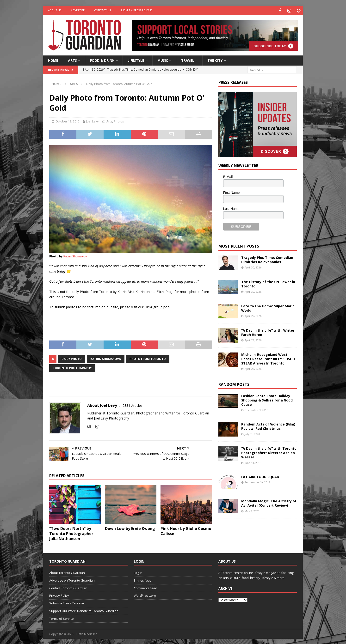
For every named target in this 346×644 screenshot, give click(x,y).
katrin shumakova (106, 358)
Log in (138, 572)
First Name (231, 192)
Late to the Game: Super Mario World (268, 307)
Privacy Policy (59, 595)
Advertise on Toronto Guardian (72, 580)
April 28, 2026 (253, 368)
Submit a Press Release (136, 10)
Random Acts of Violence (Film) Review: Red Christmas (268, 426)
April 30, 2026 (253, 267)
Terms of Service (62, 618)
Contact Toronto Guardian (68, 587)
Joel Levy (92, 121)
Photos (119, 121)
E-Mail (228, 176)
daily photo (72, 358)
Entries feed (143, 580)
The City (215, 60)
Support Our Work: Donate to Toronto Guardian (84, 610)
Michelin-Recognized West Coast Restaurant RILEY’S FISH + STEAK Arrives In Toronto (268, 358)
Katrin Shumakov (75, 256)
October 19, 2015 (68, 121)
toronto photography (72, 367)
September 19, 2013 (257, 482)
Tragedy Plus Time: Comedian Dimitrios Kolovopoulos (267, 259)
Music (163, 60)
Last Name (231, 208)
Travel (188, 60)
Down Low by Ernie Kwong (130, 528)
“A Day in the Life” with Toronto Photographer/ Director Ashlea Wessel (269, 452)
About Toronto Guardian (67, 572)
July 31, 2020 (252, 434)
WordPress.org (145, 595)
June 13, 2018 (253, 462)
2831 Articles (133, 405)
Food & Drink (102, 60)
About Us (55, 10)
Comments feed (145, 587)
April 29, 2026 (253, 315)
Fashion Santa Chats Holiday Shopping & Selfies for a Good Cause (267, 399)
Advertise (78, 10)
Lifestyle (136, 60)
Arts (72, 60)
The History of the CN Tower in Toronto (268, 283)
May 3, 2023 (252, 510)
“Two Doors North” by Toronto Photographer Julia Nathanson (71, 533)
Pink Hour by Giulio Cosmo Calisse (186, 531)
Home (53, 60)
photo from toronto (148, 358)
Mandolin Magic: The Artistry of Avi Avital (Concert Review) (269, 502)
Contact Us (102, 10)
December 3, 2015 (256, 410)
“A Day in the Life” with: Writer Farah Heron (268, 332)
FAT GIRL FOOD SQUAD (260, 476)
